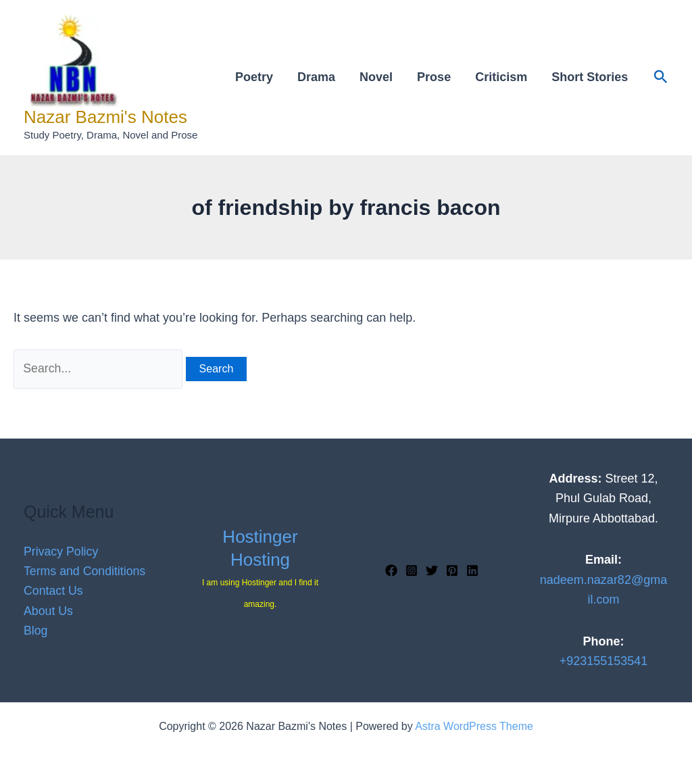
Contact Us (54, 591)
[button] (661, 77)
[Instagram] (412, 570)
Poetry (254, 77)
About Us (49, 611)
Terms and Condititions (85, 570)
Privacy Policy (61, 551)
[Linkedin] (472, 570)
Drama (316, 77)
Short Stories (590, 77)
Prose (434, 77)
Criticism (501, 77)
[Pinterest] (452, 570)
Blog (36, 631)
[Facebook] (391, 570)
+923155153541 (604, 661)
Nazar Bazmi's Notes (105, 117)
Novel (376, 77)
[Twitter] (432, 570)
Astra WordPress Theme (474, 726)
